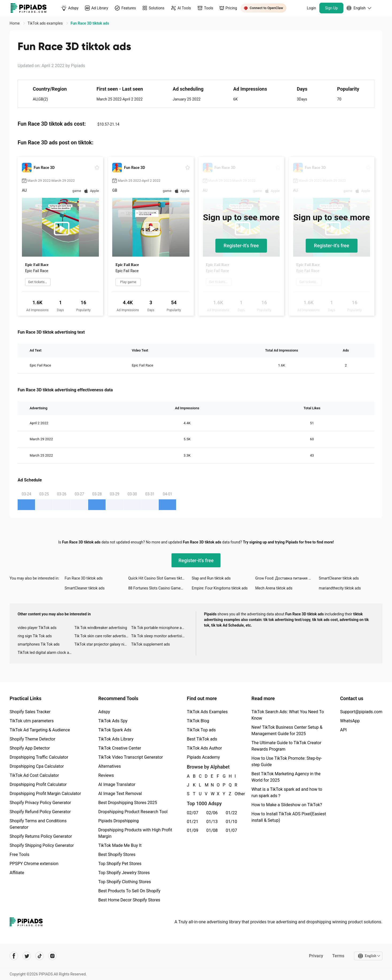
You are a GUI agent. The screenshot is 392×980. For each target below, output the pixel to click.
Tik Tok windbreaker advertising (101, 628)
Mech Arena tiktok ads (274, 588)
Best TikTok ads (202, 739)
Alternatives (110, 766)
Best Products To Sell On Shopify (129, 891)
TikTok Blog (198, 721)
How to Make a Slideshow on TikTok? (287, 805)
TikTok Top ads (201, 730)
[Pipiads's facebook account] (14, 956)
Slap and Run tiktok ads (211, 578)
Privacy (316, 956)
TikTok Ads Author (204, 748)
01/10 (232, 822)
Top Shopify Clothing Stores (125, 882)
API (344, 730)
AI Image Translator (117, 784)
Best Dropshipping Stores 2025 (128, 803)
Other (235, 794)
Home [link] (15, 23)
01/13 (212, 822)
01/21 (193, 822)
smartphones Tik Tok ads (39, 644)
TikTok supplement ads (151, 644)
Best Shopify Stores (117, 854)
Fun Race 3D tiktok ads (84, 578)
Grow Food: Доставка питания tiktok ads (287, 578)
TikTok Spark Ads (115, 730)
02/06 (212, 813)
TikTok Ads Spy (113, 721)
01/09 (193, 830)
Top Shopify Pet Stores (120, 864)
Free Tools (20, 854)
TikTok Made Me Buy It (120, 845)
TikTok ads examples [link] (46, 23)
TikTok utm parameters (32, 721)
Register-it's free (241, 246)
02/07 (193, 813)
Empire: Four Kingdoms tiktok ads (220, 588)
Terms (338, 956)
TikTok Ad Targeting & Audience (40, 730)
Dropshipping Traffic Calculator (39, 757)
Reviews (106, 775)
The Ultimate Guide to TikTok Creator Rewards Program (286, 746)
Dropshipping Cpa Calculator (37, 766)
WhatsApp (350, 721)
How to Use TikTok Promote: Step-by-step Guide (287, 761)
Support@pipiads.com (361, 712)
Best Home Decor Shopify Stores (129, 900)
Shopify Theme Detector (32, 739)
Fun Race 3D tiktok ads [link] (90, 23)
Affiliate (17, 873)
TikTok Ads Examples (207, 712)
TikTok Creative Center (120, 748)
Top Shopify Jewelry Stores (124, 873)
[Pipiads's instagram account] (52, 956)
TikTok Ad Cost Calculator (34, 775)
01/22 (232, 813)
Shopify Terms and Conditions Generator (38, 824)
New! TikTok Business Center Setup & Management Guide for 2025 (287, 730)
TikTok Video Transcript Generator (131, 757)
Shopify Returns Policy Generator (41, 836)
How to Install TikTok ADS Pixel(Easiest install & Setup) (289, 817)
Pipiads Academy (203, 757)
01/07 (232, 830)
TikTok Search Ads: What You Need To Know (288, 715)
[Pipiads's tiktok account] (40, 956)
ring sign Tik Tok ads (35, 636)
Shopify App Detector (30, 748)
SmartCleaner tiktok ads (339, 578)
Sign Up (331, 8)
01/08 (212, 830)
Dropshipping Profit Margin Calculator (45, 794)
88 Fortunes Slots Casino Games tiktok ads (160, 588)
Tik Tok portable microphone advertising (160, 628)
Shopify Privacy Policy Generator (40, 803)
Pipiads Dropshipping (119, 821)
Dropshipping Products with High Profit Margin (135, 833)
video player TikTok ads (37, 628)
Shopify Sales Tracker (30, 712)
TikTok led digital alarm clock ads (45, 653)
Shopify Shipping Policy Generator (42, 845)
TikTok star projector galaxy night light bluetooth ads (103, 644)
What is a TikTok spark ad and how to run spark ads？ (287, 792)
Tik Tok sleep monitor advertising (159, 636)
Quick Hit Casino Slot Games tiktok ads (160, 578)
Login (311, 8)
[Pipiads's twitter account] (27, 956)
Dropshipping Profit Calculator (38, 784)
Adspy (104, 712)
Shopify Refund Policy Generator (40, 812)
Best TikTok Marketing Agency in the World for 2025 (286, 777)
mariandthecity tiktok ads (340, 588)
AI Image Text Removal (120, 794)
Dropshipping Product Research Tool (133, 812)
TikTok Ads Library (116, 739)
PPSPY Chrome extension (34, 864)
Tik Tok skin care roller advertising (103, 636)
